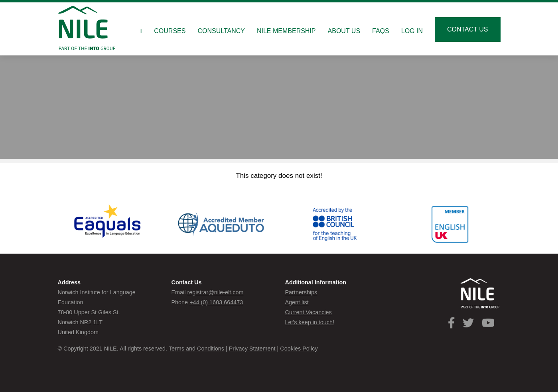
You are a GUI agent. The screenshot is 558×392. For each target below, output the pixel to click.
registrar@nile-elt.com (215, 292)
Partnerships (301, 292)
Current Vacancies (309, 312)
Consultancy (221, 31)
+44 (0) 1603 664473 (216, 302)
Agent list (297, 302)
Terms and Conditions (196, 349)
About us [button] (344, 31)
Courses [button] (170, 31)
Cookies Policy (299, 349)
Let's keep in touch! (310, 322)
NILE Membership (286, 31)
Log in (412, 31)
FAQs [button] (381, 31)
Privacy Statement (252, 349)
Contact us (468, 29)
